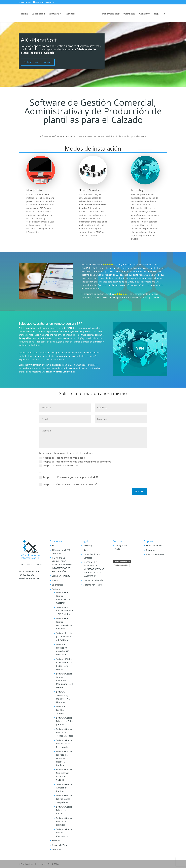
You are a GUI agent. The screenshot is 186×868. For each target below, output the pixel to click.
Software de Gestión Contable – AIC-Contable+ (64, 611)
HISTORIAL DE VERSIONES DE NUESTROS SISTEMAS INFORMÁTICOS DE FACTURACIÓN (62, 565)
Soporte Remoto (154, 546)
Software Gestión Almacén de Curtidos (64, 788)
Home (25, 14)
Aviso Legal (89, 546)
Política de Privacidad (122, 562)
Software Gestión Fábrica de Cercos (64, 810)
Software (54, 14)
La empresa (38, 14)
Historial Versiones (155, 554)
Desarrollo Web (111, 14)
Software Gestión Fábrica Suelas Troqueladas (64, 799)
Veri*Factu (129, 14)
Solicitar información (38, 62)
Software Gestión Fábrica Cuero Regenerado (64, 744)
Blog (156, 14)
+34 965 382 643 (26, 575)
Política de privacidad (94, 580)
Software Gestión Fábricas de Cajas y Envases (65, 721)
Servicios (71, 14)
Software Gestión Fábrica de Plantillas (64, 821)
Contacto (144, 14)
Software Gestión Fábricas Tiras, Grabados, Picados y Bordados (64, 758)
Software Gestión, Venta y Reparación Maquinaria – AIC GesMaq (65, 681)
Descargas (151, 550)
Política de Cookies (121, 565)
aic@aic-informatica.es (30, 578)
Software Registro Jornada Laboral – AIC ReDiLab (65, 637)
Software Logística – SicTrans (61, 710)
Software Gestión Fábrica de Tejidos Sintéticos (65, 732)
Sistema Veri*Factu (61, 576)
